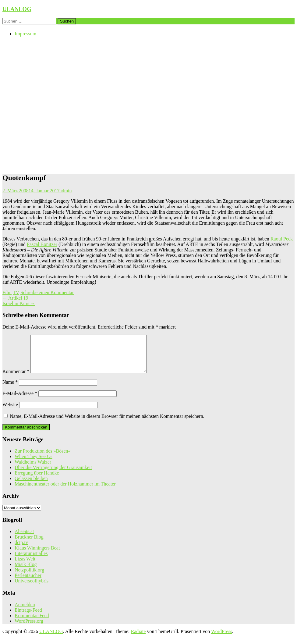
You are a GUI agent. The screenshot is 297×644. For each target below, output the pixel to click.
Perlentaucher (28, 583)
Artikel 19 (15, 298)
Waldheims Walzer (33, 469)
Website (10, 412)
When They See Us (34, 464)
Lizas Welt (25, 566)
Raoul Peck (282, 239)
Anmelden (25, 612)
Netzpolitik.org (29, 577)
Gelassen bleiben (31, 486)
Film (7, 292)
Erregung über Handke (37, 480)
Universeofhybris (32, 588)
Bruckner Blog (29, 544)
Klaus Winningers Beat (37, 555)
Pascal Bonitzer (42, 244)
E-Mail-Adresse (20, 401)
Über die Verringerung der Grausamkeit (53, 475)
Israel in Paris (19, 303)
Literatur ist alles (31, 561)
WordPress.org (29, 628)
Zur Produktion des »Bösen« (43, 458)
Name (10, 389)
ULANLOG (17, 9)
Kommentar (16, 379)
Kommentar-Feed (32, 623)
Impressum (25, 34)
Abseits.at (24, 539)
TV (16, 292)
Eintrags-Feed (28, 617)
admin (66, 191)
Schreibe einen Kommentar (47, 292)
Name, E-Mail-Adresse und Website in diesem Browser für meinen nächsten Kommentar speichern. (107, 423)
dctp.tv (21, 550)
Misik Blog (26, 572)
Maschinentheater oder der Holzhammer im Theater (65, 491)
